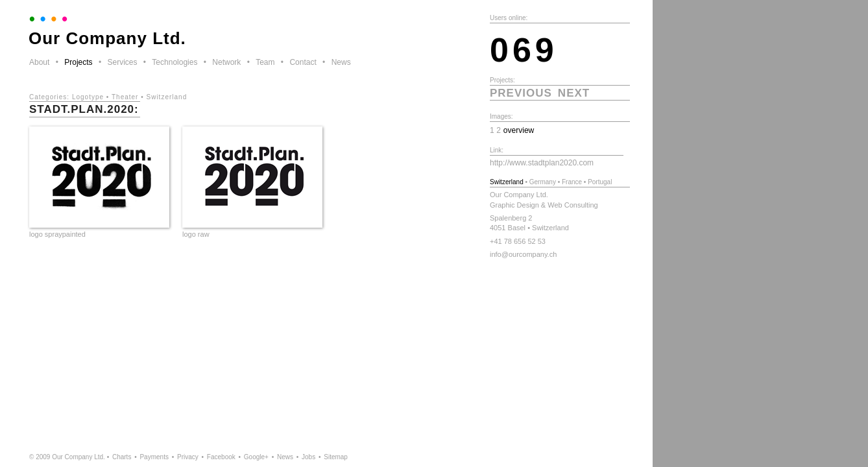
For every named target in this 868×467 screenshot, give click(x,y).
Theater (125, 97)
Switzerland (167, 97)
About (39, 62)
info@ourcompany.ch (523, 254)
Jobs (308, 457)
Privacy (188, 457)
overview (519, 130)
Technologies (175, 62)
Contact (303, 62)
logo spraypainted (57, 234)
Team (265, 62)
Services (122, 62)
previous (521, 93)
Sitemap (336, 457)
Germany (543, 182)
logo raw (196, 234)
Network (226, 62)
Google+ (256, 457)
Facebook (221, 457)
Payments (154, 457)
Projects (78, 62)
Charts (122, 457)
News (341, 62)
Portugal (600, 182)
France (572, 182)
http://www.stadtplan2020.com (542, 163)
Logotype (88, 97)
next (574, 93)
